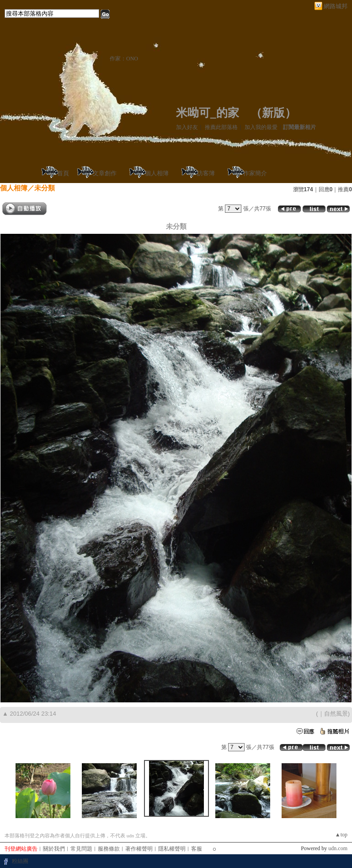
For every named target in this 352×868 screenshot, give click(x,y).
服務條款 (109, 849)
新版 (273, 113)
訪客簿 (206, 173)
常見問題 (81, 849)
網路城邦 (336, 6)
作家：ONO (124, 59)
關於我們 (54, 849)
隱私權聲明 (172, 849)
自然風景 (336, 714)
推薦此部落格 (221, 127)
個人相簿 (157, 173)
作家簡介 (255, 173)
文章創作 (105, 173)
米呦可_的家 (208, 113)
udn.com (338, 848)
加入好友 (187, 127)
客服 (197, 849)
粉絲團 (20, 861)
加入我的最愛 (261, 127)
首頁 (63, 173)
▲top (341, 835)
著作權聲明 (139, 849)
